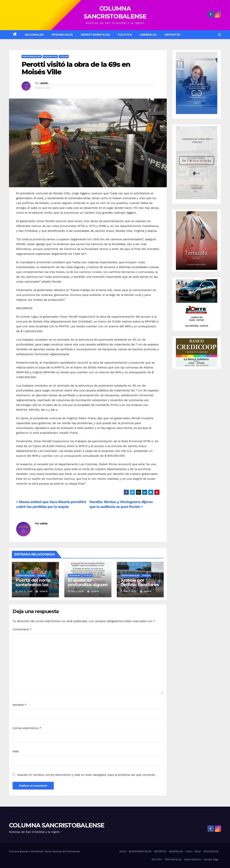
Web (16, 751)
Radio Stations (193, 859)
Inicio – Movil (193, 851)
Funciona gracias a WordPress (26, 851)
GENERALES (148, 35)
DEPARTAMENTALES (96, 35)
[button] (220, 35)
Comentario (22, 629)
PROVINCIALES (173, 859)
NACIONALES (34, 35)
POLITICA (125, 35)
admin (44, 83)
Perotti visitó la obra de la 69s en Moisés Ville (76, 68)
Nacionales (75, 575)
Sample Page (211, 859)
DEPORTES (172, 35)
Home (123, 851)
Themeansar (73, 851)
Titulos (64, 56)
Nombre (19, 705)
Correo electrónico (27, 728)
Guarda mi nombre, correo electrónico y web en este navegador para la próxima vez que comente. (86, 775)
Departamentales (32, 56)
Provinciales (62, 35)
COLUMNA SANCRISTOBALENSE (57, 825)
